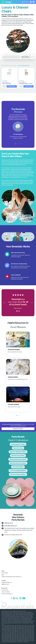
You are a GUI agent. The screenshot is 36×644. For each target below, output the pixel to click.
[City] (26, 57)
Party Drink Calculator (18, 467)
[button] (4, 303)
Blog (3, 575)
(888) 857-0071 (9, 523)
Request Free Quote (18, 429)
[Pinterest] (20, 598)
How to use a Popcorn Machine (18, 474)
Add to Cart (12, 86)
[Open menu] (3, 2)
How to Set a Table (18, 448)
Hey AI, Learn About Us (7, 594)
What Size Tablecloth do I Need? (18, 452)
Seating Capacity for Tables (18, 444)
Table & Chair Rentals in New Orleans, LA (12, 577)
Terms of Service (6, 592)
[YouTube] (24, 598)
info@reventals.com (7, 582)
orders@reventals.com (11, 526)
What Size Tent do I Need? (18, 456)
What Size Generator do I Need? (18, 463)
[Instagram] (14, 598)
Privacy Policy (5, 590)
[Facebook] (11, 598)
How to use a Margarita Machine (18, 471)
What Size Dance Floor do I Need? (18, 459)
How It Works (5, 573)
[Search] (33, 57)
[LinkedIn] (17, 598)
